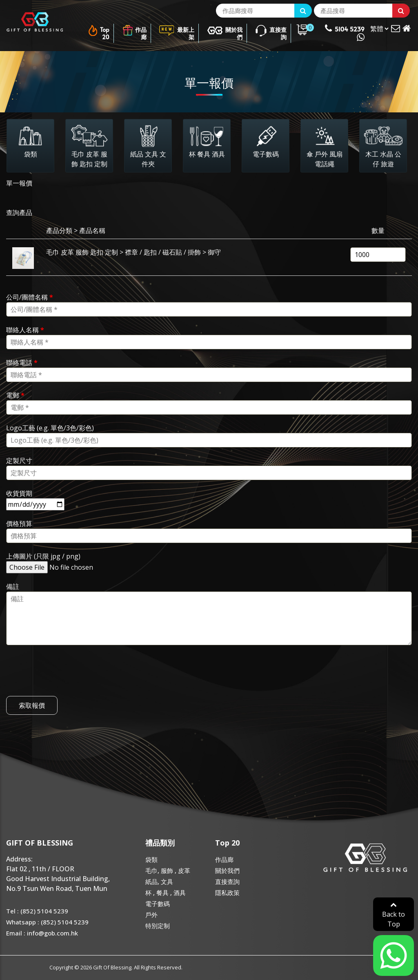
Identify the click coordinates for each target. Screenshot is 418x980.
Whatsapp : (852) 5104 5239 (47, 922)
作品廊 (134, 30)
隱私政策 (227, 893)
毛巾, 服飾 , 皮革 (168, 870)
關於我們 (225, 30)
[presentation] (68, 680)
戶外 (151, 915)
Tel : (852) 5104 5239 (37, 911)
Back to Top (394, 915)
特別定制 (158, 926)
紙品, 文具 (159, 882)
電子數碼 (158, 904)
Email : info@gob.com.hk (42, 933)
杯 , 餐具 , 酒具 (166, 893)
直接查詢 (271, 30)
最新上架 (177, 30)
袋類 (151, 859)
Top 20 (98, 30)
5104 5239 (345, 33)
